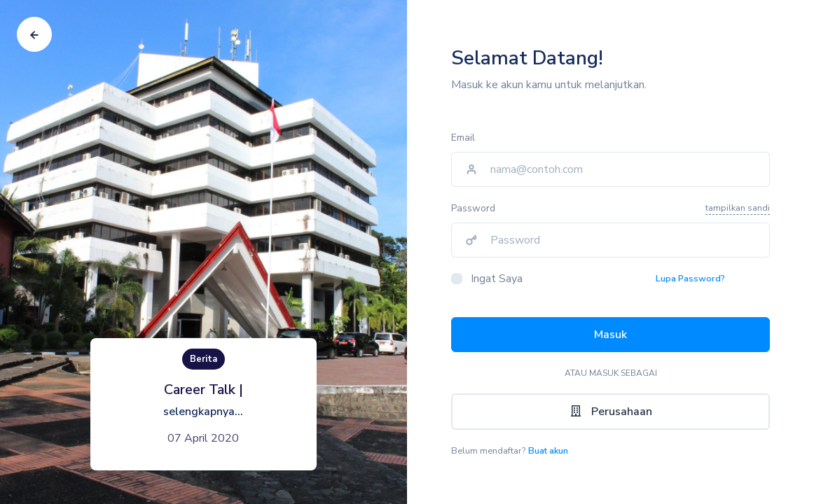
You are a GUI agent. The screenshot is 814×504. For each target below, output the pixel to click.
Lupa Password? (690, 279)
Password (473, 208)
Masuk (610, 335)
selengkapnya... (203, 412)
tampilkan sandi (738, 208)
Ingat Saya (497, 279)
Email (463, 138)
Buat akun (548, 451)
